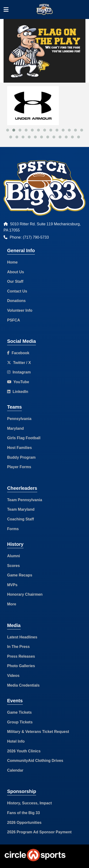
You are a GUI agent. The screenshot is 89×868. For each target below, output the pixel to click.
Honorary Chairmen (25, 594)
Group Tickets (20, 722)
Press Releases (21, 656)
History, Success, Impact (29, 803)
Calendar (15, 770)
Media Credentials (23, 685)
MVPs (12, 585)
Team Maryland (21, 509)
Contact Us (17, 291)
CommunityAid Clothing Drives (35, 761)
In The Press (18, 647)
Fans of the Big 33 (23, 813)
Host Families (19, 448)
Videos (13, 676)
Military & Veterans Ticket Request (38, 732)
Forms (13, 529)
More (12, 604)
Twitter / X (19, 363)
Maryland (15, 428)
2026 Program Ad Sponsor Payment (39, 832)
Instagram (19, 372)
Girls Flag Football (24, 438)
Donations (16, 301)
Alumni (14, 556)
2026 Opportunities (24, 823)
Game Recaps (20, 575)
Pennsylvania (19, 419)
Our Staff (15, 281)
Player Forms (19, 467)
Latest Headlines (22, 637)
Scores (13, 566)
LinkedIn (18, 392)
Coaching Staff (21, 519)
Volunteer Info (20, 310)
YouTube (18, 382)
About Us (16, 272)
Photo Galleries (21, 666)
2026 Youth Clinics (24, 751)
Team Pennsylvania (25, 500)
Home (12, 262)
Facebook (18, 353)
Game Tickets (19, 712)
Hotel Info (16, 741)
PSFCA (14, 320)
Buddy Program (21, 457)
